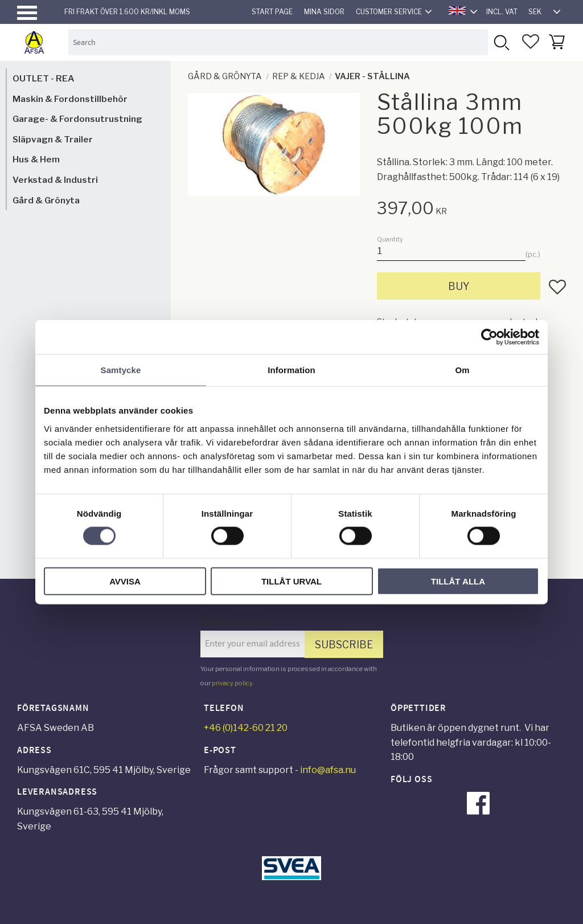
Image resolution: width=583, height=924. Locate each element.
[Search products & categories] (278, 42)
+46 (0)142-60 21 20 (246, 728)
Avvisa (125, 581)
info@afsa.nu (328, 770)
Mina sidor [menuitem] (324, 12)
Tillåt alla (458, 581)
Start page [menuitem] (272, 12)
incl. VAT (502, 12)
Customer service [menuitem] (389, 12)
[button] (27, 13)
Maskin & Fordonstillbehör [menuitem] (70, 99)
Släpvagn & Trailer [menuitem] (53, 139)
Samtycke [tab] (121, 370)
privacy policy (232, 683)
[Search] (501, 42)
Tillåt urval (291, 581)
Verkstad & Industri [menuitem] (55, 180)
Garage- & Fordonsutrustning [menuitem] (77, 119)
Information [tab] (291, 370)
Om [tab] (462, 370)
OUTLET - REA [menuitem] (43, 78)
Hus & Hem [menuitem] (36, 159)
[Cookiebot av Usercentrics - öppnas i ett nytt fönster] (489, 337)
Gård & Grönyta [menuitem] (46, 200)
